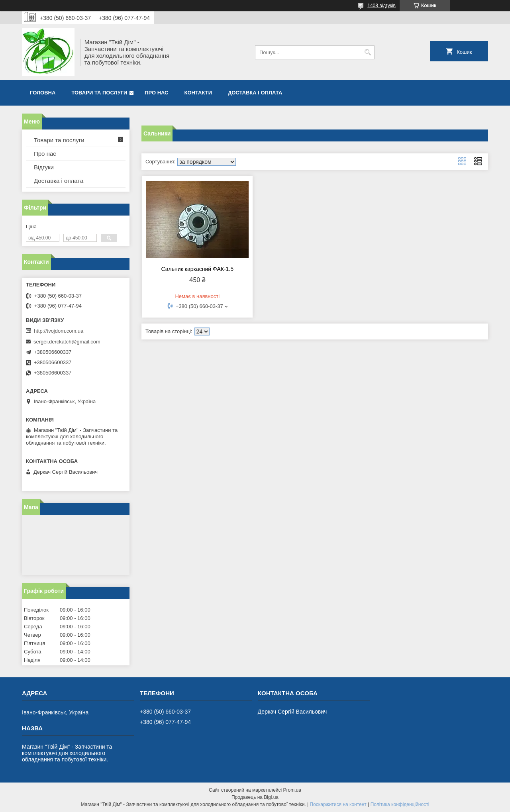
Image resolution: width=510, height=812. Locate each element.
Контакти (198, 93)
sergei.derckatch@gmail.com (67, 342)
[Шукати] (368, 52)
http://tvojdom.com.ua (59, 331)
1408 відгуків (382, 6)
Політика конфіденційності (400, 804)
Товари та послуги (99, 93)
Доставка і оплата (255, 93)
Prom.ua (292, 790)
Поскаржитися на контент (338, 804)
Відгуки (44, 167)
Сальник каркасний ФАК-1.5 (197, 269)
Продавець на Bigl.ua (255, 797)
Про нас (156, 93)
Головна (43, 93)
